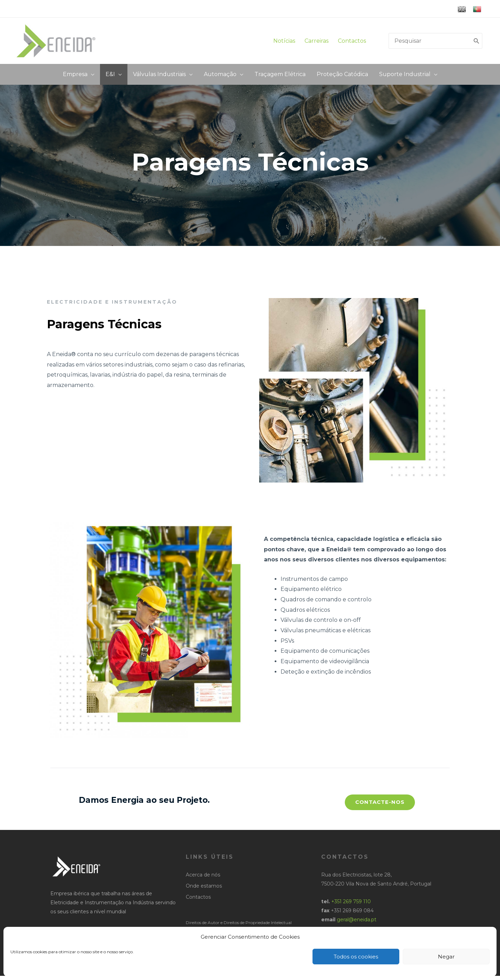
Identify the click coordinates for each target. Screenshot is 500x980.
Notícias (284, 43)
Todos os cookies (356, 957)
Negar (446, 957)
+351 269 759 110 (351, 905)
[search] (430, 43)
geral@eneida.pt (357, 923)
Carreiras (319, 43)
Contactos (352, 43)
